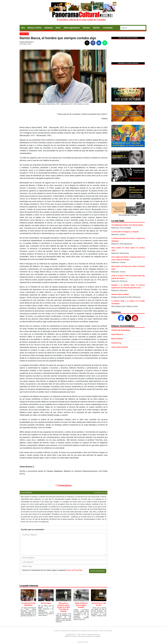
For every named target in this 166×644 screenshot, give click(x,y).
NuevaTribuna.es (117, 334)
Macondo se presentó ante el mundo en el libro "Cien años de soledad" (64, 607)
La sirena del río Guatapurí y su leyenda (125, 232)
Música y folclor (34, 28)
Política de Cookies (92, 631)
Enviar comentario (98, 571)
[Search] (133, 28)
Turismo (86, 28)
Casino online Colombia (120, 347)
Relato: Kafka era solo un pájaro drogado (81, 605)
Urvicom (86, 642)
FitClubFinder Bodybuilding (121, 330)
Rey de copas (46, 603)
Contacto (57, 631)
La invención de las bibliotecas (28, 604)
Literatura (48, 28)
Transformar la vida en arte (99, 604)
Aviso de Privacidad (74, 570)
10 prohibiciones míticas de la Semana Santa (127, 225)
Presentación (65, 631)
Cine (23, 28)
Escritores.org (116, 343)
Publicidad (74, 631)
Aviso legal (82, 631)
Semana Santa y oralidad (120, 294)
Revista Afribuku (117, 339)
